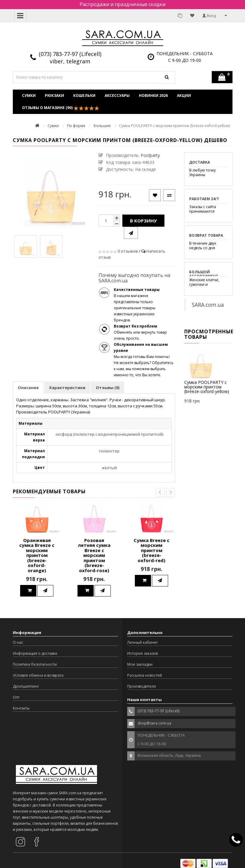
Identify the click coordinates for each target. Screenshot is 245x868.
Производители (142, 686)
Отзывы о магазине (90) (61, 108)
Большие (102, 126)
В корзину (143, 221)
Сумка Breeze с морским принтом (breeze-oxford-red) (151, 550)
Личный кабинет (142, 642)
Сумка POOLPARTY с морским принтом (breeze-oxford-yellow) (207, 387)
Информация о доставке (35, 653)
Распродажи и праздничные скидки (122, 4)
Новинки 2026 (153, 96)
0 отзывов (128, 251)
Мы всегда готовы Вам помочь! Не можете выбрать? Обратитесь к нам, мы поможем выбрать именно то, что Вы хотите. (144, 360)
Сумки (29, 96)
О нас (18, 642)
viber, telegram (70, 61)
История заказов (142, 653)
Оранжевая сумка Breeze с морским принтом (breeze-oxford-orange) (37, 555)
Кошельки (84, 96)
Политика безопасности (35, 664)
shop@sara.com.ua (154, 723)
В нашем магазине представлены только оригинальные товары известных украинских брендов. (137, 305)
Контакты (21, 708)
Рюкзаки (54, 96)
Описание (28, 388)
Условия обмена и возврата (38, 675)
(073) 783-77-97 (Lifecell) (70, 54)
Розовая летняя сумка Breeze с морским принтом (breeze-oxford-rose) (94, 555)
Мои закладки (140, 664)
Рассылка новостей (145, 675)
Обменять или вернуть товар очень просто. (140, 332)
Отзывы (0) (108, 388)
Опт (16, 697)
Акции (184, 96)
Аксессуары (117, 96)
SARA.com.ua (208, 305)
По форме (76, 126)
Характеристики (67, 388)
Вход (209, 16)
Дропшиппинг (26, 686)
